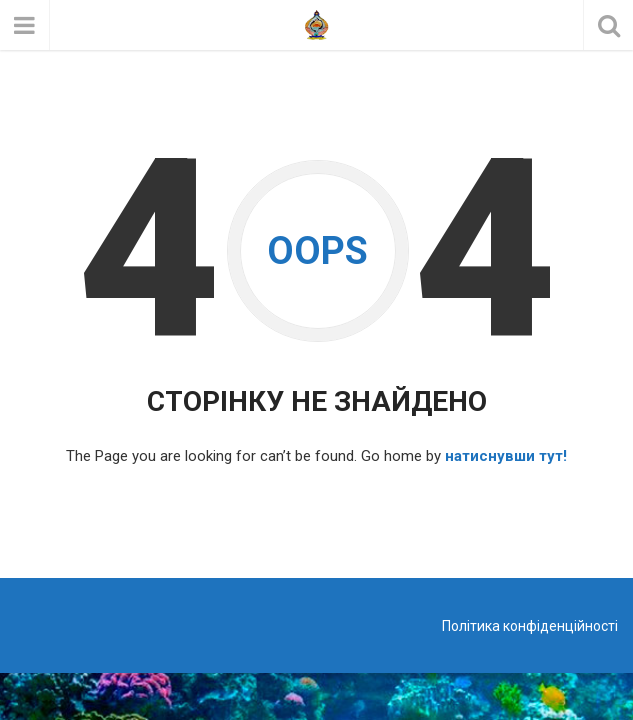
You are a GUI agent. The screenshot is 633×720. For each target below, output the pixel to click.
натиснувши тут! (506, 456)
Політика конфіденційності (530, 626)
